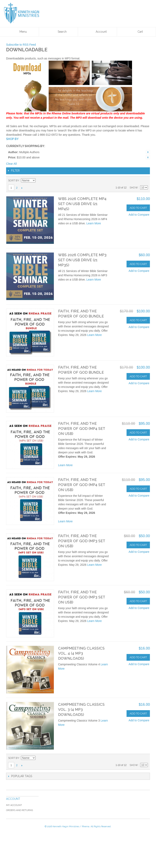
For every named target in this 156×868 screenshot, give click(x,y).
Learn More (94, 223)
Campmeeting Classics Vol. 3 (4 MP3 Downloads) (81, 709)
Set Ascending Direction (39, 181)
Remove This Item (148, 152)
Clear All (11, 164)
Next (22, 188)
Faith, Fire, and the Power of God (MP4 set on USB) (82, 429)
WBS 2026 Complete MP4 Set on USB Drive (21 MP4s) (82, 204)
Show (134, 188)
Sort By (14, 180)
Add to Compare (139, 215)
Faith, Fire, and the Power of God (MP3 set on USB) (82, 541)
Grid (138, 181)
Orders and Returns (19, 810)
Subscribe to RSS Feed (21, 45)
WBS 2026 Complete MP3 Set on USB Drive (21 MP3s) (82, 260)
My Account (14, 805)
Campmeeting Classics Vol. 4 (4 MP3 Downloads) (81, 653)
